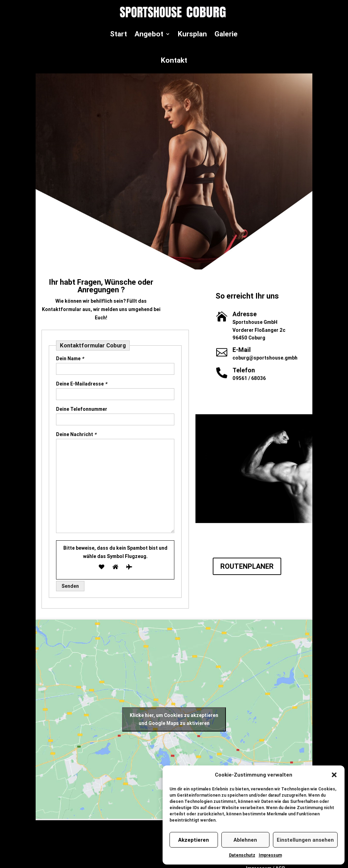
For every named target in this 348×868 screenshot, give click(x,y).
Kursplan (192, 34)
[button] (334, 775)
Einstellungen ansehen (305, 840)
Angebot (149, 34)
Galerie (226, 34)
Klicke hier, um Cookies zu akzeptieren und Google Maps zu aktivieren (174, 719)
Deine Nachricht (76, 434)
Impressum (270, 855)
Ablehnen (245, 840)
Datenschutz (242, 855)
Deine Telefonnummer (82, 409)
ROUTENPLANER (247, 566)
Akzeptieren (194, 840)
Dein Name (70, 358)
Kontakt (174, 60)
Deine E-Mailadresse (81, 384)
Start (118, 34)
